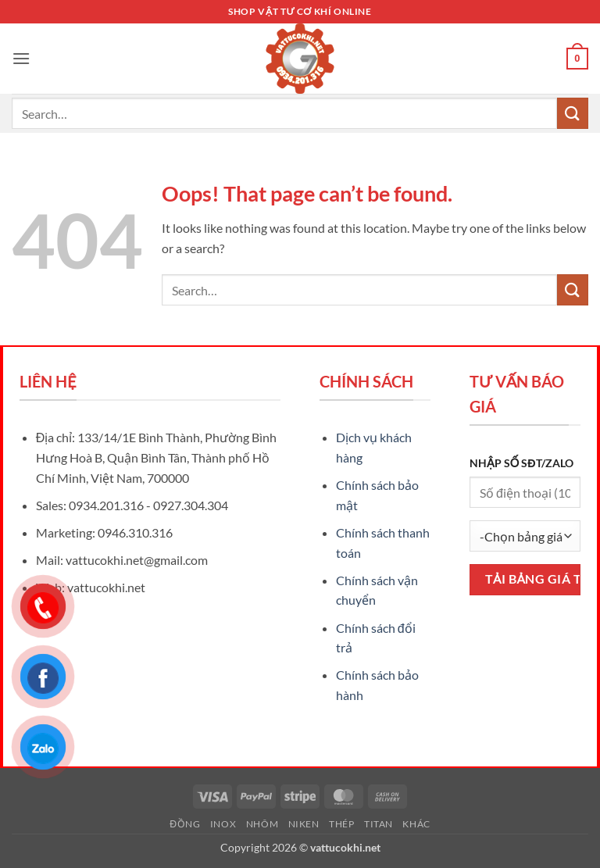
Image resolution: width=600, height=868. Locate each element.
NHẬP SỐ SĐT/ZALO (521, 463)
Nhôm (262, 824)
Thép (341, 824)
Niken (304, 824)
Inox (223, 824)
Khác (416, 824)
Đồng (185, 824)
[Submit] (573, 113)
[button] (21, 58)
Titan (379, 824)
